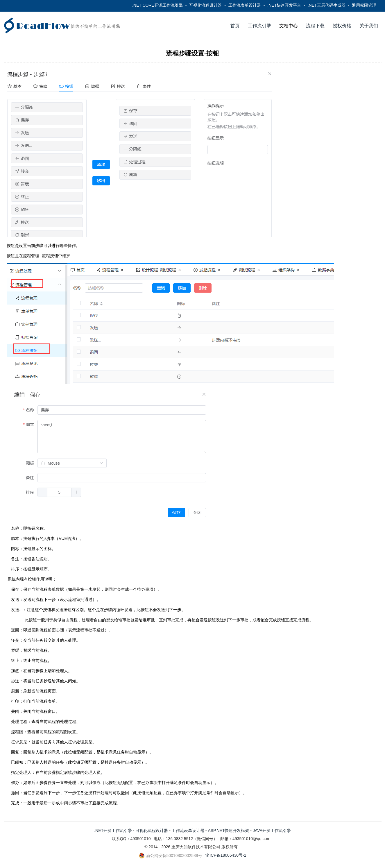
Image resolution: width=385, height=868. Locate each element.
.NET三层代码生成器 (327, 5)
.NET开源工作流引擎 (113, 831)
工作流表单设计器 (245, 5)
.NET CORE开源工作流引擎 (157, 5)
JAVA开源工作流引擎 (272, 831)
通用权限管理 (364, 5)
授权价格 (342, 26)
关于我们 (369, 26)
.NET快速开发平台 (284, 5)
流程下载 (315, 26)
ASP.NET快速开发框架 (228, 831)
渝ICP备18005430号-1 (226, 855)
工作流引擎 (259, 26)
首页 (235, 26)
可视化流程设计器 (205, 5)
